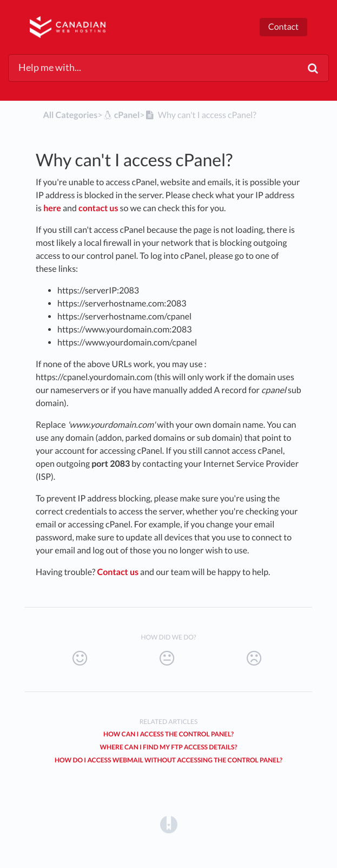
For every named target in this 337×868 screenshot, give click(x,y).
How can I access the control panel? (168, 734)
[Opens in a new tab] (169, 824)
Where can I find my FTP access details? (169, 747)
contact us (98, 208)
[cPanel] (121, 115)
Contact (283, 27)
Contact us (118, 572)
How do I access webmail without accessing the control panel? (168, 760)
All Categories (70, 115)
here (52, 208)
